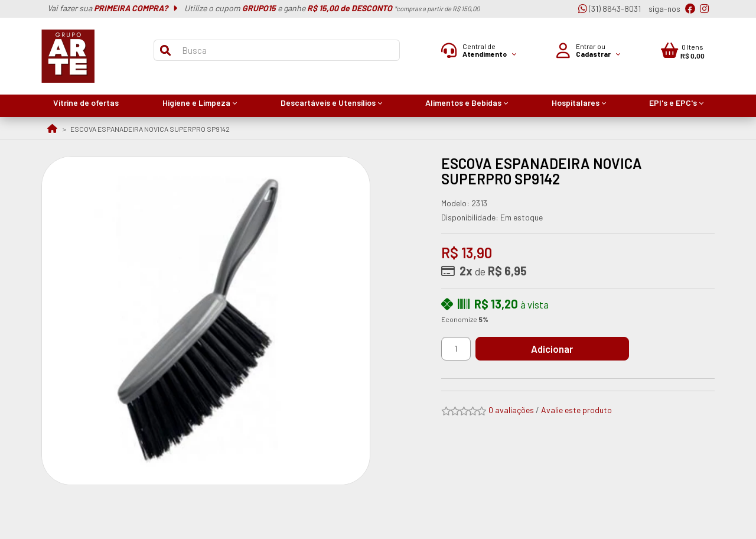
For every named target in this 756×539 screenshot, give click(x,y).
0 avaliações (511, 410)
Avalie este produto (576, 410)
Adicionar (564, 349)
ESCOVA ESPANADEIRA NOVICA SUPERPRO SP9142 (150, 129)
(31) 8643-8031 (610, 9)
